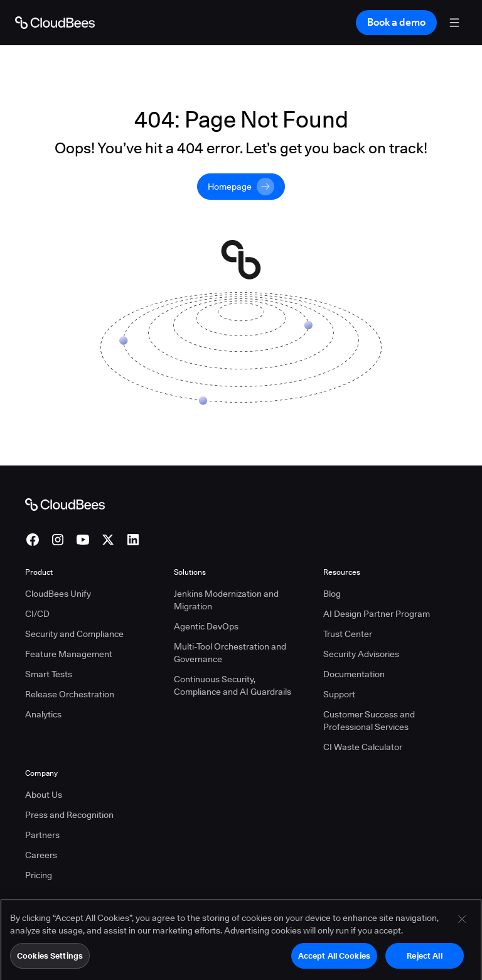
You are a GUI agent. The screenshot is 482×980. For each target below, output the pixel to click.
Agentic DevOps (206, 626)
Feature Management (69, 654)
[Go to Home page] (55, 23)
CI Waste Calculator (363, 747)
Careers (41, 855)
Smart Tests (49, 674)
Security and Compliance (74, 634)
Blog (332, 594)
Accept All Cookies (334, 963)
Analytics (43, 714)
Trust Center (348, 634)
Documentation (354, 674)
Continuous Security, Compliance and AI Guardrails (233, 685)
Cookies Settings (50, 963)
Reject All (424, 963)
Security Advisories (361, 654)
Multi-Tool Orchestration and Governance (230, 653)
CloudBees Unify (58, 594)
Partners (42, 835)
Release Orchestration (70, 694)
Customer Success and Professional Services (369, 721)
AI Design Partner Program (377, 614)
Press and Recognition (69, 815)
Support (339, 694)
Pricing (39, 875)
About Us (44, 795)
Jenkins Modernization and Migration (226, 600)
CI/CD (37, 614)
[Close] (462, 927)
